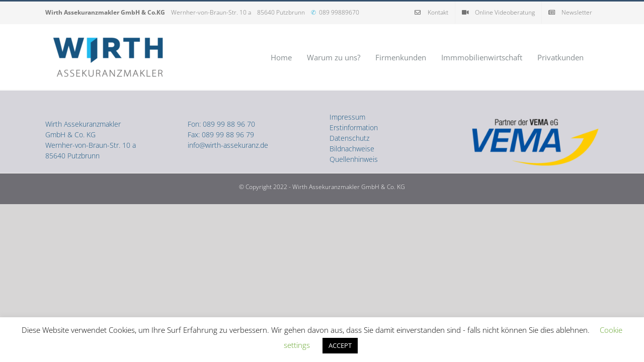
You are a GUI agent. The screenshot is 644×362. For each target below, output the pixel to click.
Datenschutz (349, 138)
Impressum (347, 117)
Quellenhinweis (354, 159)
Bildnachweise (352, 149)
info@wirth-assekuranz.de (228, 145)
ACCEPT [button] (340, 345)
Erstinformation (354, 127)
